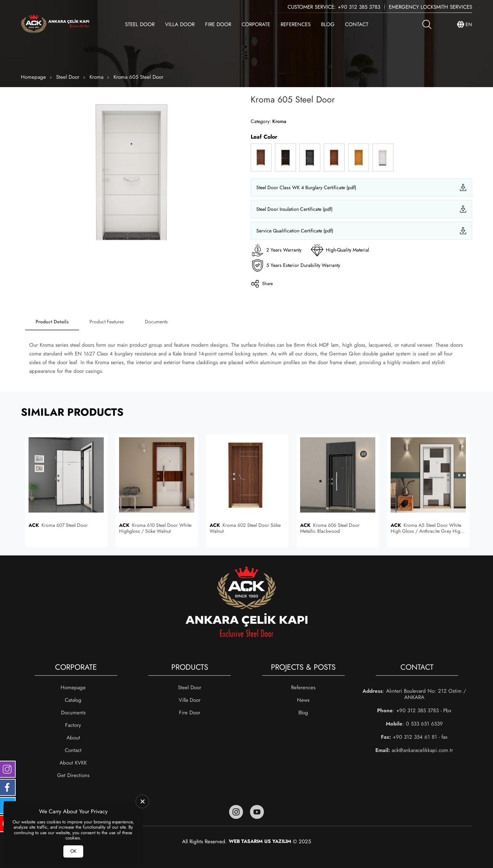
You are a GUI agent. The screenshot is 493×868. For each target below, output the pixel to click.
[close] (142, 801)
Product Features (107, 322)
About (73, 738)
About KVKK (73, 763)
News (303, 700)
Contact (357, 24)
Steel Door (140, 24)
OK (73, 851)
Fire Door (218, 24)
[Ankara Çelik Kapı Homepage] (55, 24)
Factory (73, 725)
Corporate (256, 24)
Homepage (33, 77)
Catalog (73, 700)
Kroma (96, 77)
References (296, 24)
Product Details (52, 322)
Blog (328, 24)
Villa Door (180, 24)
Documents (156, 322)
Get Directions (73, 775)
